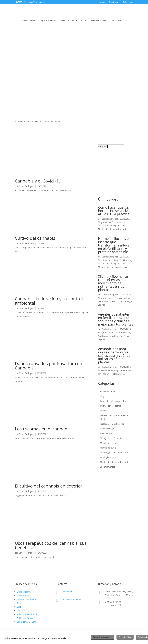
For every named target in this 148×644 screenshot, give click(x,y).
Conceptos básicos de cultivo (117, 298)
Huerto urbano (107, 433)
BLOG (83, 21)
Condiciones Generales (28, 622)
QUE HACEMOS (48, 21)
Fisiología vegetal (118, 374)
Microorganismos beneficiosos (113, 267)
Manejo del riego (108, 443)
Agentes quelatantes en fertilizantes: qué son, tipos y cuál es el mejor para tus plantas (116, 319)
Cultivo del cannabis (35, 238)
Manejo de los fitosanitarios (113, 438)
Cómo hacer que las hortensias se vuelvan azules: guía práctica (115, 211)
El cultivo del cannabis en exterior (49, 486)
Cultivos (107, 222)
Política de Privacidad (27, 614)
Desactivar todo (125, 637)
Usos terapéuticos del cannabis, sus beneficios (51, 545)
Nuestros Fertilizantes (27, 599)
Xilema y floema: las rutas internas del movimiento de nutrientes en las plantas (113, 283)
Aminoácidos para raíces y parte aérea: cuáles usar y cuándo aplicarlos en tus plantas (114, 355)
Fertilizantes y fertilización (110, 301)
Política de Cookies (26, 618)
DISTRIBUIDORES (98, 21)
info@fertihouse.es (72, 599)
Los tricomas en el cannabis (43, 429)
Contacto (21, 611)
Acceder (103, 2)
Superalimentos (108, 467)
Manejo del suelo (118, 226)
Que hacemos (23, 596)
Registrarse (114, 2)
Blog (100, 222)
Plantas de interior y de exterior (113, 229)
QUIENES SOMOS (29, 21)
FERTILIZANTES (67, 21)
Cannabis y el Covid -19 (38, 181)
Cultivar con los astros (110, 406)
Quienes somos (24, 592)
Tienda (20, 603)
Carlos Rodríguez (27, 186)
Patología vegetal (108, 457)
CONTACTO (115, 21)
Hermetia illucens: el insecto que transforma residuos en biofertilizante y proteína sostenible (114, 245)
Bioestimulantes (106, 260)
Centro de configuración (102, 637)
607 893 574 (69, 592)
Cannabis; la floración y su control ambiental (49, 301)
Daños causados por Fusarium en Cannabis (48, 366)
